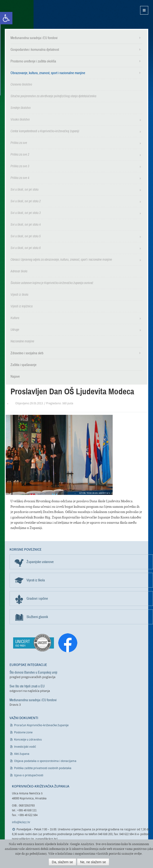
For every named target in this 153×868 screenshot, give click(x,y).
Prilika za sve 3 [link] (20, 166)
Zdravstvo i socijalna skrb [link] (27, 353)
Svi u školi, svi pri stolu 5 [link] (26, 236)
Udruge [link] (15, 330)
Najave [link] (15, 376)
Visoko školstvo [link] (20, 119)
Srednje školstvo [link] (21, 108)
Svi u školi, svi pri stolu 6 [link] (26, 248)
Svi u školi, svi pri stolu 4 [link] (26, 225)
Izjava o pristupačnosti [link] (29, 775)
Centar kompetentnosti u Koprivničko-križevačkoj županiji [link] (45, 131)
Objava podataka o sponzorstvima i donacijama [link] (45, 761)
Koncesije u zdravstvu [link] (28, 740)
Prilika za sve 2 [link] (20, 155)
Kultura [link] (15, 318)
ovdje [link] (138, 854)
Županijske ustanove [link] (40, 562)
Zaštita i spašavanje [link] (24, 365)
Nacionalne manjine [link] (22, 341)
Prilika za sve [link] (19, 143)
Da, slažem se (62, 862)
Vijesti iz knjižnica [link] (21, 306)
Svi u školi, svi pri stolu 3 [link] (26, 213)
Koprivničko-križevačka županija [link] (28, 14)
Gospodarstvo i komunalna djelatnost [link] (35, 50)
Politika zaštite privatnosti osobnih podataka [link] (43, 768)
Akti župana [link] (22, 754)
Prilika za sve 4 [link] (20, 178)
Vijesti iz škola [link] (19, 295)
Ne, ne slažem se (93, 862)
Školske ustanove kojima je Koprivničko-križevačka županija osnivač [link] (52, 283)
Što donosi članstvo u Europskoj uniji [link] (33, 672)
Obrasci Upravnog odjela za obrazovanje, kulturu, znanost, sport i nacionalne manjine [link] (61, 260)
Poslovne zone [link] (23, 733)
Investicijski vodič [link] (25, 747)
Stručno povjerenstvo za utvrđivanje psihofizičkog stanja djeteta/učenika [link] (53, 96)
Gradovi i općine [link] (37, 599)
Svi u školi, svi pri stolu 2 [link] (26, 201)
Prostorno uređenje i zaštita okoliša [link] (33, 61)
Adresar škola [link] (19, 271)
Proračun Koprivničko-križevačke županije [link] (41, 725)
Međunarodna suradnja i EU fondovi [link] (34, 38)
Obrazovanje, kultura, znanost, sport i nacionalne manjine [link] (48, 73)
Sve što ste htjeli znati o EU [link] (27, 686)
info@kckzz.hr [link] (21, 822)
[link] (6, 18)
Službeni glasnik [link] (37, 617)
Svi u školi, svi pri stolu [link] (24, 190)
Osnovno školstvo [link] (21, 84)
